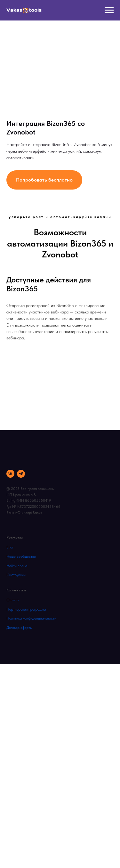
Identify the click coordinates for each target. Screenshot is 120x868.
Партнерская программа (26, 609)
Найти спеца (17, 566)
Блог (10, 547)
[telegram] (21, 474)
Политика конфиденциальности (31, 618)
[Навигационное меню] (109, 10)
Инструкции (16, 575)
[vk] (10, 474)
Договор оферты (19, 628)
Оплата (12, 600)
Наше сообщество (21, 556)
